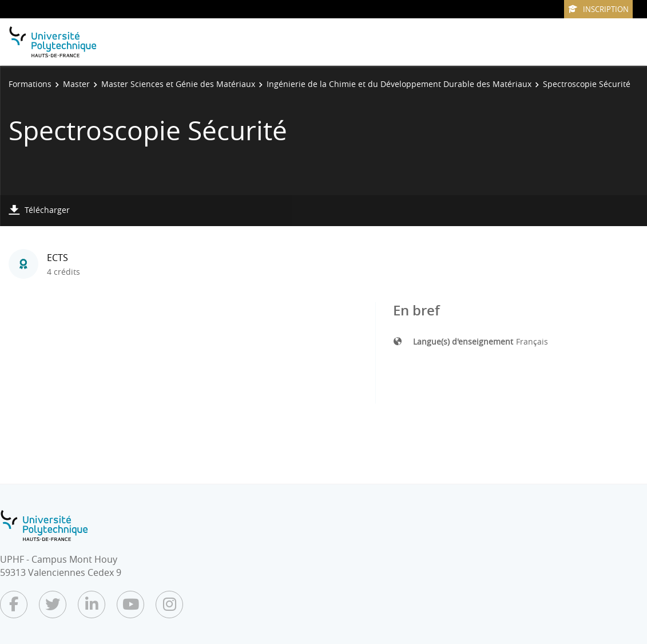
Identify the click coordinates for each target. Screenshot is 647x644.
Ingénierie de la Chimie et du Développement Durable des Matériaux (399, 84)
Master (76, 84)
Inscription (598, 9)
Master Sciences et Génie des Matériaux (178, 84)
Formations (30, 84)
